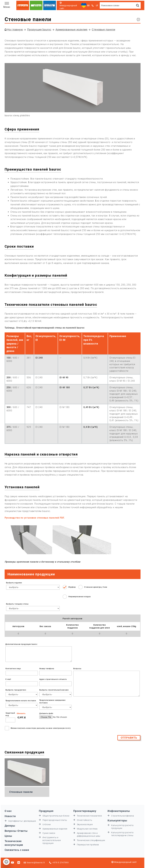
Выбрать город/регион (16, 690)
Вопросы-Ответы (16, 831)
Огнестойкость (85, 820)
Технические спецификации (91, 840)
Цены (8, 836)
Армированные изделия (71, 30)
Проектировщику (85, 811)
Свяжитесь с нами (17, 850)
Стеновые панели (104, 30)
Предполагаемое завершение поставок (52, 701)
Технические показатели (89, 816)
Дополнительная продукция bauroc (21, 644)
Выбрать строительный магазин (54, 690)
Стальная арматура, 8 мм (96, 587)
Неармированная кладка (80, 597)
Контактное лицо (13, 669)
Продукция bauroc (39, 30)
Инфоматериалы (119, 811)
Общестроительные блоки (56, 816)
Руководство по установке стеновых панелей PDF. (35, 518)
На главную (15, 30)
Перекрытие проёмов (88, 845)
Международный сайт (124, 862)
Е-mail (8, 679)
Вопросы (77, 669)
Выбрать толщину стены (17, 604)
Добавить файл (46, 713)
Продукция (46, 811)
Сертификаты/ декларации (22, 821)
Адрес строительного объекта (53, 679)
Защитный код (10, 714)
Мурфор (72, 587)
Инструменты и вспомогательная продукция (52, 840)
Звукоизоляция (85, 824)
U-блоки (47, 824)
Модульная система (87, 829)
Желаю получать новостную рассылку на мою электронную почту (41, 728)
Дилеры (10, 826)
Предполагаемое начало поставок (21, 701)
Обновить (21, 713)
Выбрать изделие (14, 583)
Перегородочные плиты (55, 820)
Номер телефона (47, 669)
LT (97, 5)
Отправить (129, 738)
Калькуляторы (117, 820)
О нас (8, 811)
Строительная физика (123, 816)
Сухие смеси (49, 833)
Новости (10, 816)
